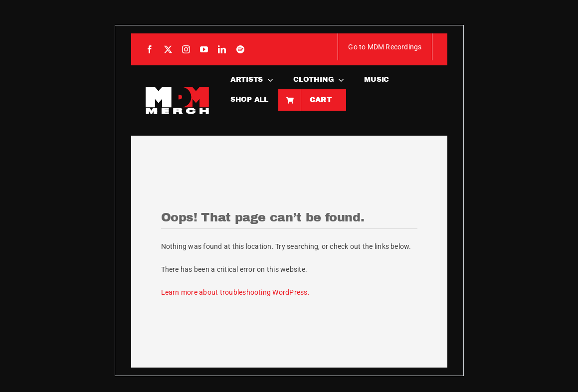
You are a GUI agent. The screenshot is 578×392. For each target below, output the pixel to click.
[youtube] (204, 49)
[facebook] (150, 49)
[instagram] (186, 49)
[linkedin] (222, 49)
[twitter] (168, 49)
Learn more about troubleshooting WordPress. (235, 292)
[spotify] (240, 49)
